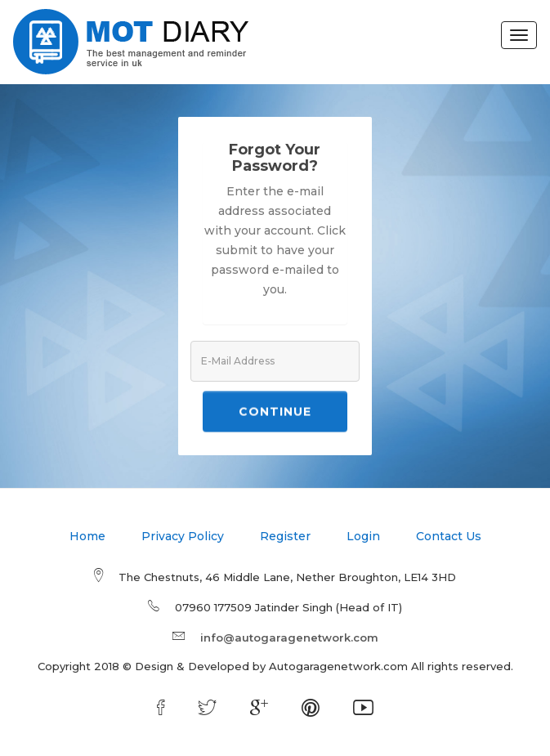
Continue (275, 413)
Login (363, 536)
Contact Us (449, 536)
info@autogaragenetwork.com (289, 637)
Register (285, 536)
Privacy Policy (183, 536)
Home (87, 536)
